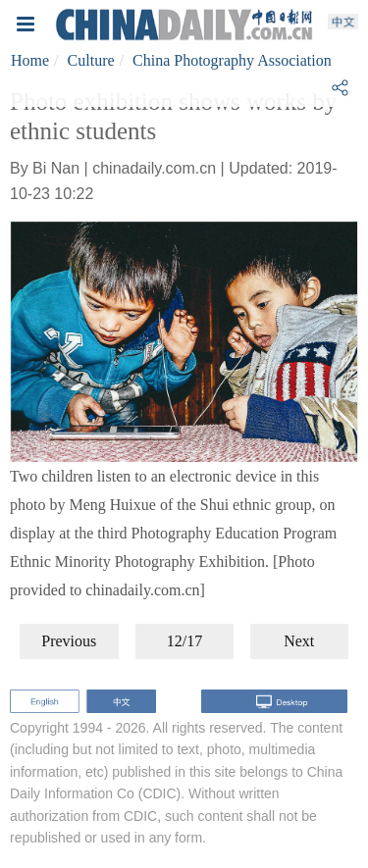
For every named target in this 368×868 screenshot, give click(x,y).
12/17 (184, 641)
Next (299, 641)
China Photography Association (232, 60)
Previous (69, 641)
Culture (91, 60)
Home (30, 60)
